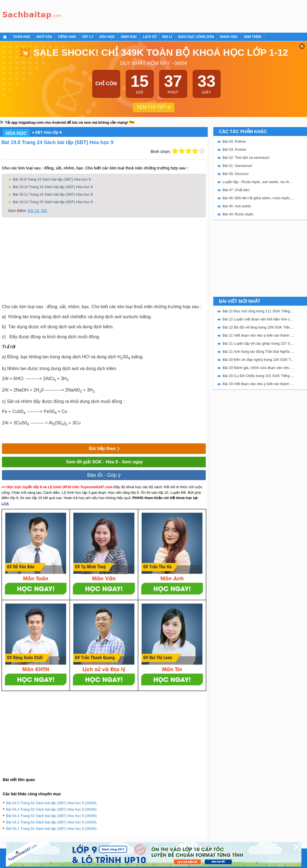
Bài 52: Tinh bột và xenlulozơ (246, 158)
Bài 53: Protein (234, 149)
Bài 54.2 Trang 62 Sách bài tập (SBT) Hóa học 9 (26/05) (51, 822)
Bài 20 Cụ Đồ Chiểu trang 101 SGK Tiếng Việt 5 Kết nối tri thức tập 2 (258, 376)
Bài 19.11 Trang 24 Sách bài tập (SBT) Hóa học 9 (53, 194)
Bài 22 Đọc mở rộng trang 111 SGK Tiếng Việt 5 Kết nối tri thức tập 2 (258, 311)
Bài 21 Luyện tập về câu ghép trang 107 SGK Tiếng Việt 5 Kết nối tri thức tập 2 (258, 343)
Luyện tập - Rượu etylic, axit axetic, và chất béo (258, 182)
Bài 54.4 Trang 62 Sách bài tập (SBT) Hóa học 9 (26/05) (51, 809)
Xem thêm (252, 37)
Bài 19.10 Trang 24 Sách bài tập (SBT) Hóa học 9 (53, 187)
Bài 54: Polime (234, 141)
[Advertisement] (166, 15)
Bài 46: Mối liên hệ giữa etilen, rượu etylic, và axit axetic (258, 198)
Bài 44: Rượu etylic (238, 214)
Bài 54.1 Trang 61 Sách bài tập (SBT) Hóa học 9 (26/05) (51, 829)
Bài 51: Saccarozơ (237, 166)
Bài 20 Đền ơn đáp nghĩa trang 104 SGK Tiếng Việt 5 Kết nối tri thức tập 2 (258, 360)
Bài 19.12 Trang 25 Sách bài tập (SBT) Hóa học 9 (53, 202)
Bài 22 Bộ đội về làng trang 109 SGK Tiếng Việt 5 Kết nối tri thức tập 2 (258, 327)
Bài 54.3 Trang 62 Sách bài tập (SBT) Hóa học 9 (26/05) (51, 816)
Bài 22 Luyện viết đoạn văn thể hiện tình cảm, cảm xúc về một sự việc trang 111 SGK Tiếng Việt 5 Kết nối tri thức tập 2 (258, 319)
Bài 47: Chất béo (236, 190)
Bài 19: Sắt (38, 211)
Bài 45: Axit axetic (237, 206)
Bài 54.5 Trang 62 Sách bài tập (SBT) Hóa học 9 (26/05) (51, 803)
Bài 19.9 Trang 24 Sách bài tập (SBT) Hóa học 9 (52, 179)
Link (5, 503)
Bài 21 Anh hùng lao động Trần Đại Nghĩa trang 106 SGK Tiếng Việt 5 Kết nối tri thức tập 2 (258, 352)
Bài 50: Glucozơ (235, 174)
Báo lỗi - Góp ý (104, 475)
